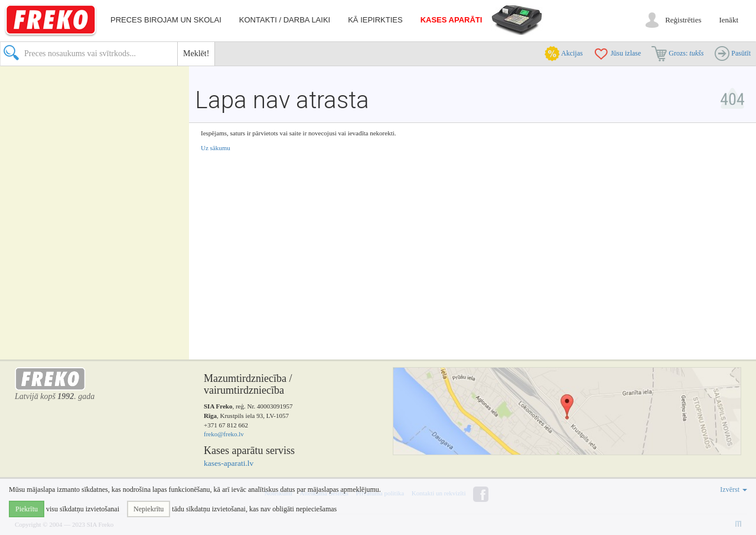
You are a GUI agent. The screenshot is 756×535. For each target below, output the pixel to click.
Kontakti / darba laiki (285, 20)
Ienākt (729, 20)
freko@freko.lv (224, 434)
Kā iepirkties (375, 20)
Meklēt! (196, 54)
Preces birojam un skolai (166, 20)
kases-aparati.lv (229, 463)
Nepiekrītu (149, 509)
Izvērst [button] (734, 489)
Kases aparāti (452, 20)
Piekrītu (27, 509)
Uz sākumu (216, 148)
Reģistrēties (683, 20)
